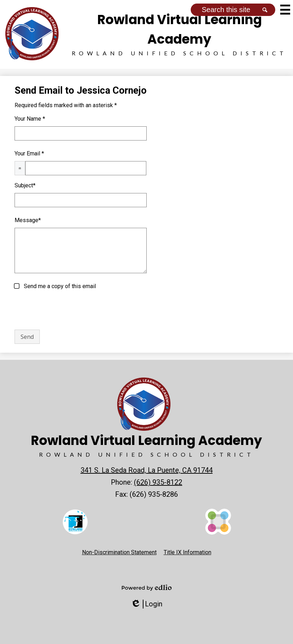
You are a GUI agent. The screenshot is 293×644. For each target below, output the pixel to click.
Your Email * (29, 153)
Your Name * (30, 119)
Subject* (25, 185)
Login (146, 604)
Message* (28, 220)
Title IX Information (188, 552)
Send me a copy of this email (59, 286)
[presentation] (69, 310)
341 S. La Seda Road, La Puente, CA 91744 (147, 470)
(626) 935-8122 (158, 482)
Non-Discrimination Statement (119, 552)
